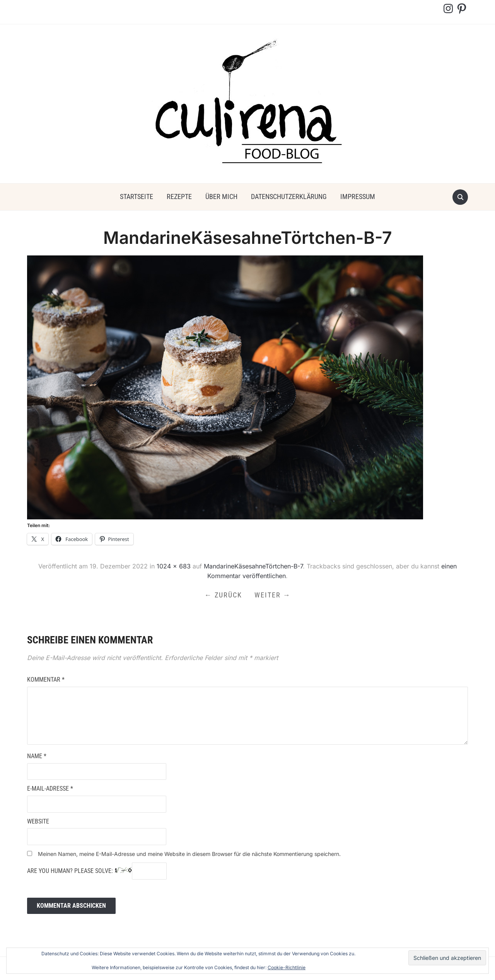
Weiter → (273, 595)
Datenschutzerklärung (289, 197)
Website (38, 821)
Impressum (358, 197)
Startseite (137, 197)
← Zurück (223, 595)
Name (37, 756)
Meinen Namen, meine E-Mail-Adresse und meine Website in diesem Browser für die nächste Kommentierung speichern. (189, 854)
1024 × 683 (174, 566)
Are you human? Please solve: (97, 871)
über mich (221, 197)
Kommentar (46, 680)
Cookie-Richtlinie (287, 967)
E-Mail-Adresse (50, 789)
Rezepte (179, 197)
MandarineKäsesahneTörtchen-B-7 (253, 566)
